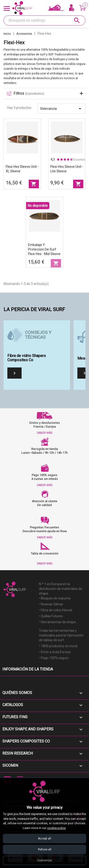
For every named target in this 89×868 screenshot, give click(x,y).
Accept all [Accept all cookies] (44, 839)
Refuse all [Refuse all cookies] (45, 849)
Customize (44, 860)
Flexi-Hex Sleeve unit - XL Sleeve (22, 169)
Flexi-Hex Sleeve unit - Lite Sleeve (67, 169)
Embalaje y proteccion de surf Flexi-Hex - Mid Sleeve (44, 249)
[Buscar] (44, 20)
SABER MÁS (45, 433)
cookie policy (56, 828)
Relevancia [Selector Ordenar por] (62, 109)
